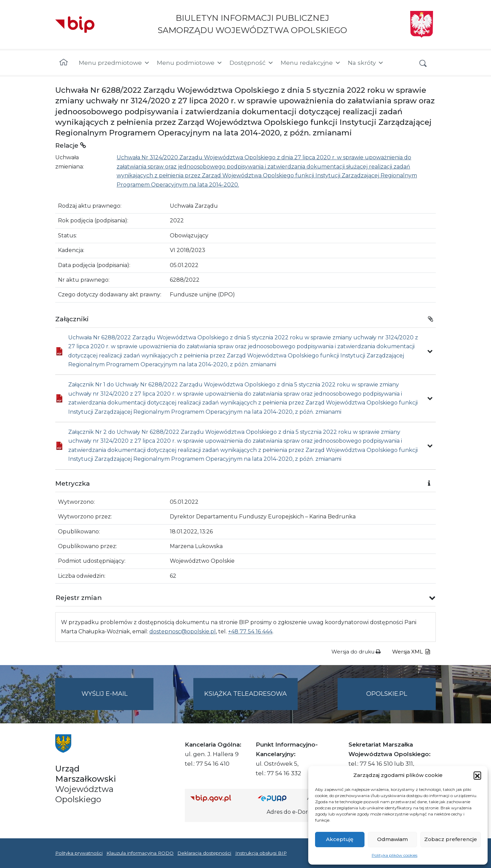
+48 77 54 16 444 (250, 631)
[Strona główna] (64, 63)
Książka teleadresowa (245, 694)
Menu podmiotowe (190, 63)
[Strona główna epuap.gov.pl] (280, 798)
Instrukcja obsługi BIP (261, 853)
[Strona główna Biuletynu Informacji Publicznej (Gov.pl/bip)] (219, 798)
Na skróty (366, 63)
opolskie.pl (387, 694)
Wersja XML (411, 652)
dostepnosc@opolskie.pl (183, 631)
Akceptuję (340, 839)
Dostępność (252, 63)
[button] (477, 775)
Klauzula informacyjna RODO (140, 853)
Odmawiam (392, 839)
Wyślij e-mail (118, 699)
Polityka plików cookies (395, 855)
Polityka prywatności (79, 853)
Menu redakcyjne (311, 63)
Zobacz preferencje (451, 839)
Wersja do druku (356, 652)
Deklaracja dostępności (204, 853)
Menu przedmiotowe (114, 63)
